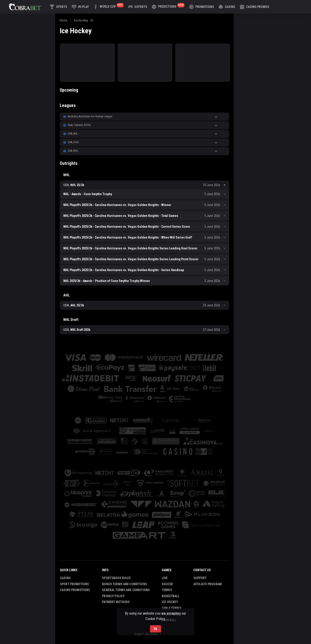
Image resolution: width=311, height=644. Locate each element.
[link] (25, 7)
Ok (155, 629)
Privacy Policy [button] (113, 596)
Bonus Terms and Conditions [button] (125, 584)
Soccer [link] (167, 584)
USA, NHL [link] (73, 151)
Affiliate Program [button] (208, 584)
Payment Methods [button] (116, 602)
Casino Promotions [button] (75, 590)
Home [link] (64, 20)
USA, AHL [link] (73, 134)
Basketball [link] (171, 596)
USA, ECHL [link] (74, 142)
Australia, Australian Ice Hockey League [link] (90, 116)
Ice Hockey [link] (81, 20)
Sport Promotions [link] (74, 584)
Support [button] (200, 578)
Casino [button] (65, 578)
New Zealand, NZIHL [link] (80, 125)
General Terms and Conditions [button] (126, 590)
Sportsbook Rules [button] (116, 578)
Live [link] (165, 578)
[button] (227, 7)
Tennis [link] (167, 590)
